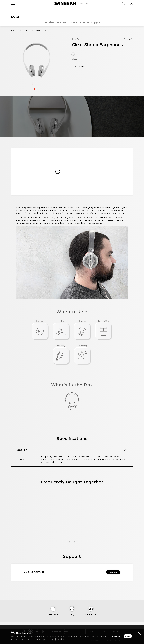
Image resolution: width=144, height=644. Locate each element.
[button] (31, 89)
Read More (88, 635)
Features (62, 22)
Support (97, 22)
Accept (120, 635)
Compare (80, 66)
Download (110, 572)
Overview (48, 22)
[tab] (72, 450)
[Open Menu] (13, 8)
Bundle (85, 22)
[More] (72, 586)
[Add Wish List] (125, 40)
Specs (74, 22)
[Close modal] (140, 631)
